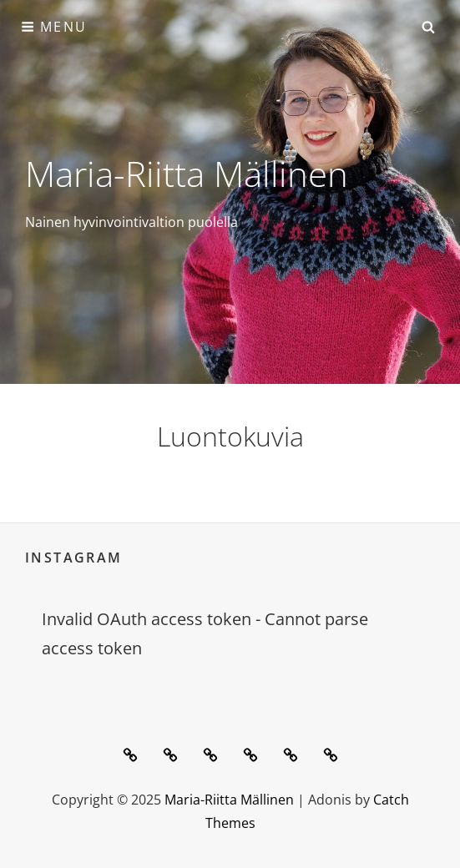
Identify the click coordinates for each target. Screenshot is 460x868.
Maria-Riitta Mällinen (187, 173)
